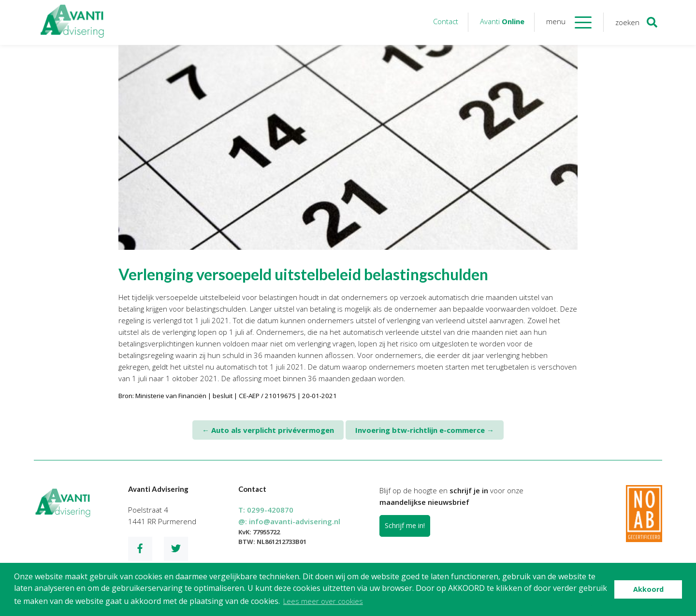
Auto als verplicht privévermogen (268, 430)
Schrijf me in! (405, 525)
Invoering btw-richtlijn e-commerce (425, 430)
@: (289, 521)
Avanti (502, 21)
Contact (446, 21)
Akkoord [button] (648, 589)
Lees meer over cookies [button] (323, 601)
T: (266, 510)
